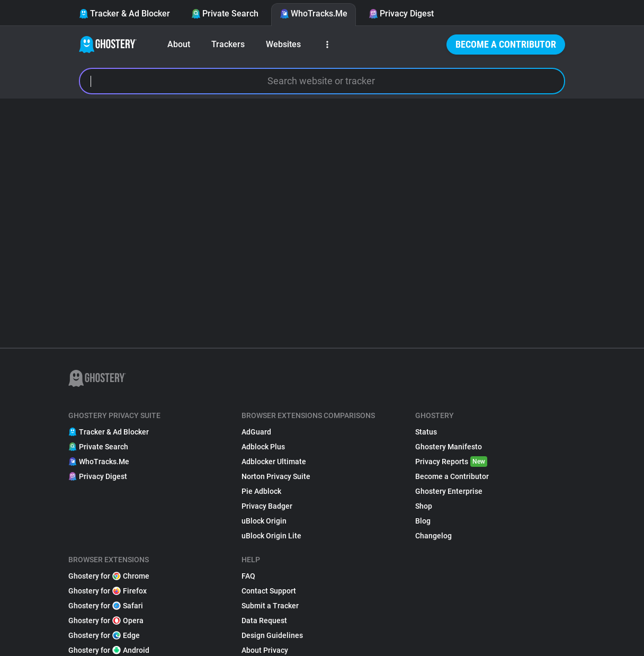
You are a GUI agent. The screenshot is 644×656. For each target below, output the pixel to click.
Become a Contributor (506, 44)
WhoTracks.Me (314, 14)
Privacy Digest (401, 14)
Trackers (228, 44)
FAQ (248, 576)
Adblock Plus (263, 447)
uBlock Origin (264, 521)
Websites (283, 44)
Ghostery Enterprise (449, 491)
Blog (423, 521)
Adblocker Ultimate (274, 462)
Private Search (225, 14)
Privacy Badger (267, 506)
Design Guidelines (272, 635)
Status (426, 432)
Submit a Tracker (270, 606)
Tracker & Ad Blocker (124, 14)
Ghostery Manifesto (449, 447)
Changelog (433, 536)
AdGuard (256, 432)
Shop (424, 506)
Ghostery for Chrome (109, 576)
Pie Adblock (261, 491)
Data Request (264, 620)
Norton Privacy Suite (276, 476)
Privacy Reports (451, 462)
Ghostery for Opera (106, 620)
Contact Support (269, 591)
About (179, 44)
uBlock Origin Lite (271, 536)
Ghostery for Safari (106, 606)
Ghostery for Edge (104, 635)
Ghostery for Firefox (108, 591)
